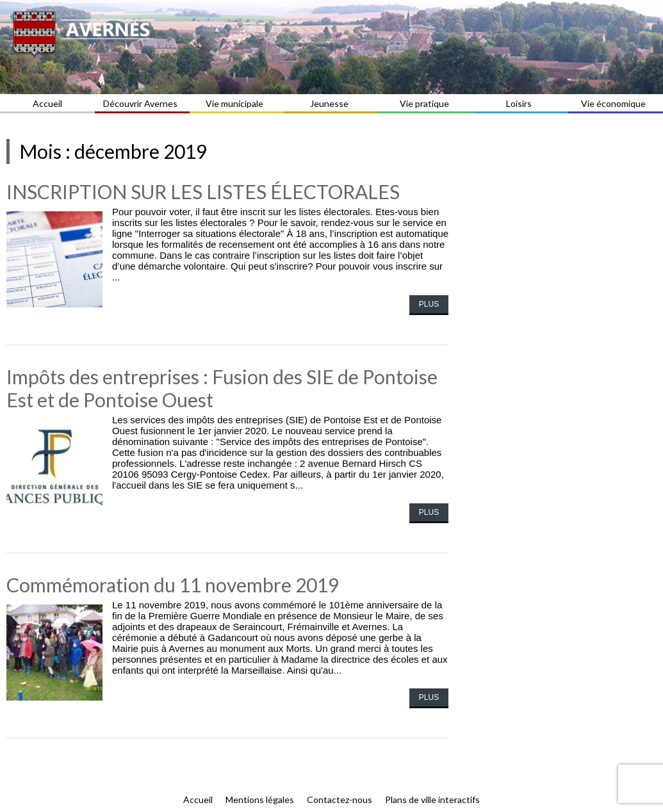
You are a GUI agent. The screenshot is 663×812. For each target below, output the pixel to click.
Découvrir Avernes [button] (142, 103)
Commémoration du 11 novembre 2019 (173, 585)
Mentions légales (260, 800)
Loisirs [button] (521, 103)
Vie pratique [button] (426, 103)
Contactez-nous (340, 800)
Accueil (47, 103)
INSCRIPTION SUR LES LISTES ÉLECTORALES (203, 191)
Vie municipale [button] (236, 103)
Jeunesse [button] (331, 103)
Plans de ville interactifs (432, 800)
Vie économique (615, 103)
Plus (429, 304)
